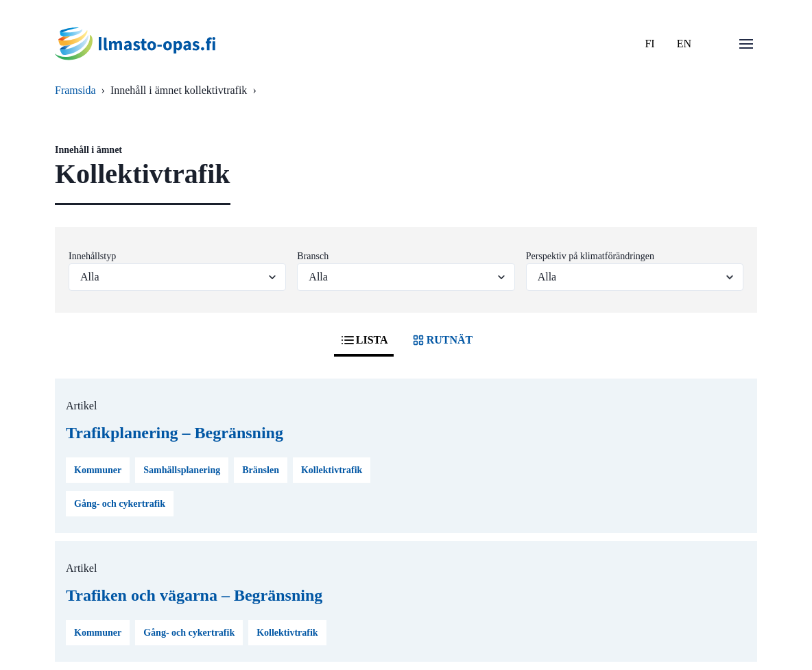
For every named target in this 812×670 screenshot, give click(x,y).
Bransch (313, 256)
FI (649, 44)
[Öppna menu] (746, 44)
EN (684, 44)
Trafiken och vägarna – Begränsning (194, 595)
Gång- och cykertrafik (120, 504)
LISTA (364, 340)
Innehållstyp (92, 256)
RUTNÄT (442, 340)
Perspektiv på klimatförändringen (590, 256)
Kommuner (98, 470)
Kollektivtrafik (332, 470)
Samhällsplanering (182, 470)
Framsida (75, 90)
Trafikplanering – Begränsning (175, 433)
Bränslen (261, 470)
